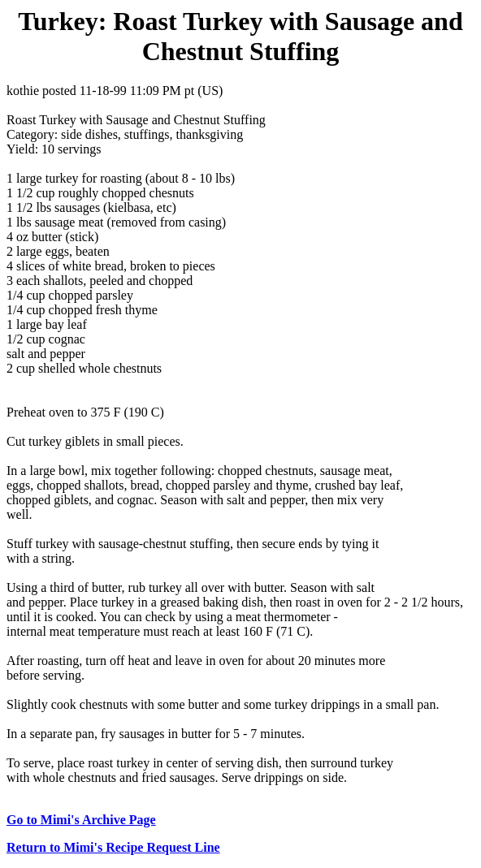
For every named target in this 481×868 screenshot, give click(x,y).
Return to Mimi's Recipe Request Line (113, 847)
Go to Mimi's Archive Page (81, 820)
